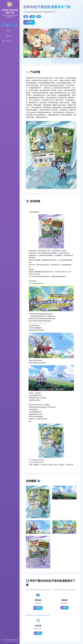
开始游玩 (30, 22)
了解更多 (65, 608)
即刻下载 (38, 608)
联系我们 (38, 633)
